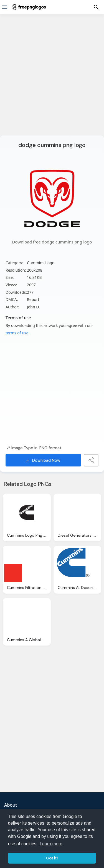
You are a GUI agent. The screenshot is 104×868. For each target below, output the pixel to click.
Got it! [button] (52, 858)
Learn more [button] (51, 844)
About (11, 805)
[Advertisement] (52, 78)
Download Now (43, 460)
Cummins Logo (41, 263)
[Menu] (5, 7)
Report (33, 299)
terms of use (17, 333)
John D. (33, 307)
